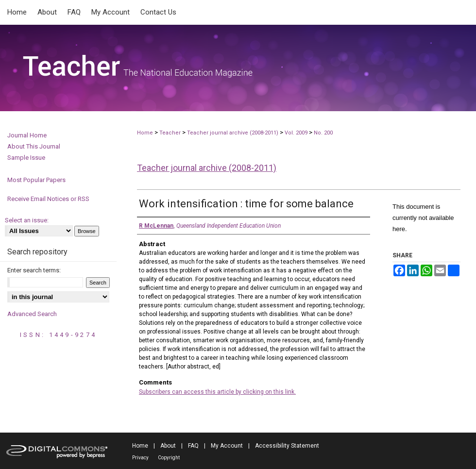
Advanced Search (32, 314)
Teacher (170, 133)
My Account (227, 446)
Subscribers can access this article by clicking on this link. (217, 392)
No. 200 (323, 133)
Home (145, 133)
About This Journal (34, 146)
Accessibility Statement (287, 446)
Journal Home (27, 135)
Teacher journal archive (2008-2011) (233, 133)
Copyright (169, 458)
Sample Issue (26, 158)
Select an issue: (27, 220)
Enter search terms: (34, 270)
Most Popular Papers (36, 180)
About (168, 446)
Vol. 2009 (297, 133)
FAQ (193, 446)
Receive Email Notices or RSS (48, 199)
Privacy (140, 458)
